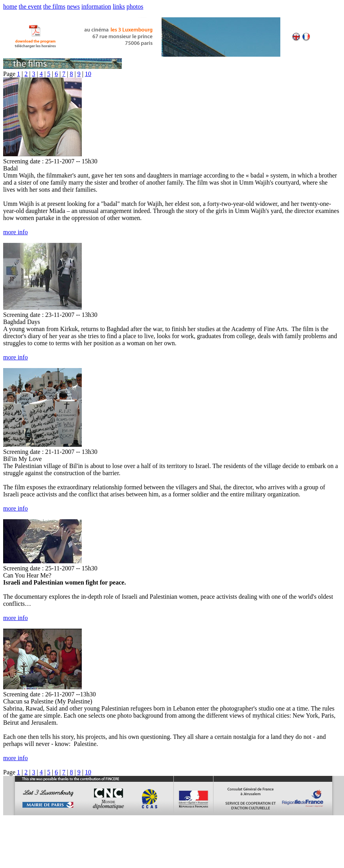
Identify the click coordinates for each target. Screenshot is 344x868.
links (119, 6)
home (10, 6)
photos (135, 6)
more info (16, 232)
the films (54, 6)
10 (88, 74)
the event (30, 6)
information (96, 6)
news (73, 6)
